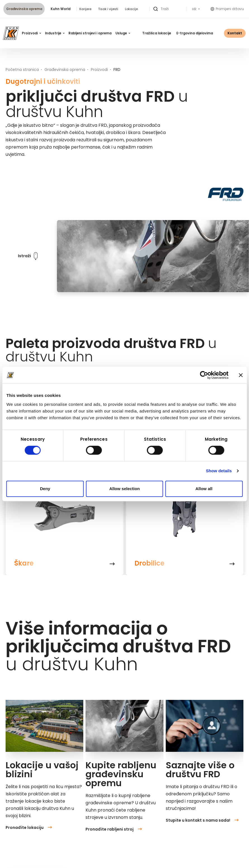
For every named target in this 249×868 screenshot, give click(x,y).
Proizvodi (31, 33)
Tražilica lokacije (157, 33)
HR (195, 9)
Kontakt (235, 33)
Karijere (85, 9)
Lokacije (131, 9)
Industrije (55, 33)
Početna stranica (22, 70)
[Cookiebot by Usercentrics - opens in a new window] (204, 375)
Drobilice (149, 563)
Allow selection (124, 489)
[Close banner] (241, 375)
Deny (45, 489)
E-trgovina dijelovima (195, 33)
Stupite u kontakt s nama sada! (202, 820)
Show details (219, 471)
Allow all (204, 489)
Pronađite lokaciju (29, 828)
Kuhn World (61, 9)
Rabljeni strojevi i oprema (90, 33)
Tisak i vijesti (108, 9)
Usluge (123, 33)
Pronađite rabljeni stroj (114, 829)
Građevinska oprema (24, 9)
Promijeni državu (227, 9)
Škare (24, 563)
